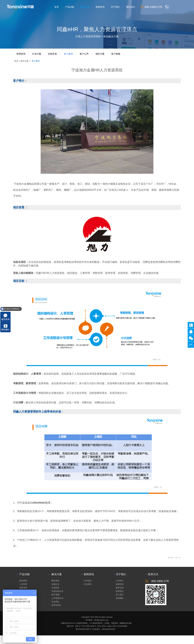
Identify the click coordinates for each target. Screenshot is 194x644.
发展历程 (120, 592)
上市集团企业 (57, 607)
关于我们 (122, 7)
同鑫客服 (191, 332)
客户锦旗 (120, 56)
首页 (63, 7)
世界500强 (56, 614)
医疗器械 (55, 603)
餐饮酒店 (55, 589)
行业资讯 (88, 592)
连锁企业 (55, 592)
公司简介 (120, 589)
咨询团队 (120, 607)
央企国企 (55, 610)
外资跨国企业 (57, 600)
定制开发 (55, 56)
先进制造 (55, 596)
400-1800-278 (191, 325)
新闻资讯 (107, 7)
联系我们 (120, 600)
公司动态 (88, 589)
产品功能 (76, 7)
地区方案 (104, 56)
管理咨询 (23, 56)
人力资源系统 (58, 275)
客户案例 (71, 56)
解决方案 (92, 7)
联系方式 (153, 582)
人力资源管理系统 (81, 632)
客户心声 (87, 56)
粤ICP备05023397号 (83, 638)
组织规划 (23, 589)
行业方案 (39, 56)
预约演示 (137, 7)
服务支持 (120, 596)
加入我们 (120, 603)
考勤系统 (125, 513)
